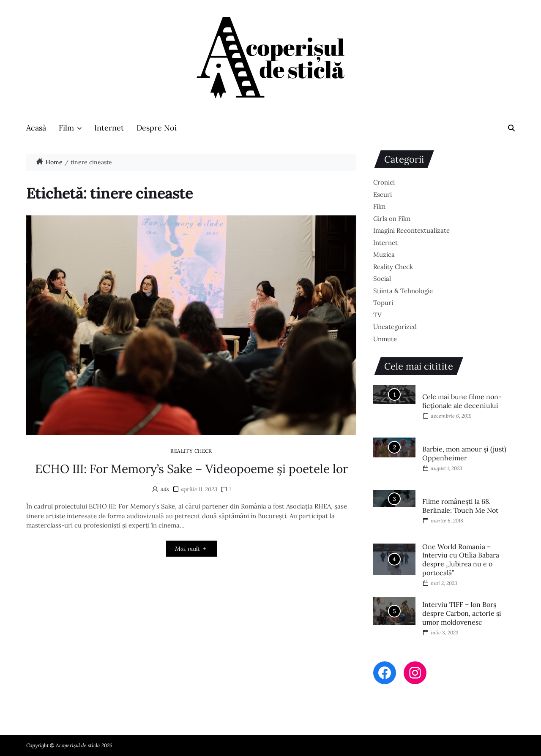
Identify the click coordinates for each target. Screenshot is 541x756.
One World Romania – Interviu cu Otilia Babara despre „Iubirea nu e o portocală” (461, 560)
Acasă (36, 128)
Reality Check (191, 451)
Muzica (384, 254)
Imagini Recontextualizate (411, 230)
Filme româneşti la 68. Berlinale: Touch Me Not (460, 506)
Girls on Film (392, 219)
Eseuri (383, 194)
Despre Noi (157, 128)
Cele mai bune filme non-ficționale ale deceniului (462, 401)
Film (70, 128)
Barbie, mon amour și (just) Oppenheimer (464, 453)
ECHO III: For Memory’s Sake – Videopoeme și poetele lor (191, 469)
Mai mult (191, 549)
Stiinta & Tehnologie (403, 291)
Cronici (384, 182)
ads (165, 489)
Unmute (385, 339)
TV (377, 315)
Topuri (383, 303)
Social (382, 279)
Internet (109, 128)
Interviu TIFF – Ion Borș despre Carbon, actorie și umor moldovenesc (462, 613)
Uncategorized (395, 327)
